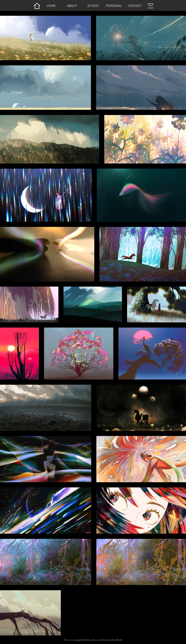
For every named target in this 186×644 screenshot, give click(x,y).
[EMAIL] (150, 6)
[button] (93, 6)
